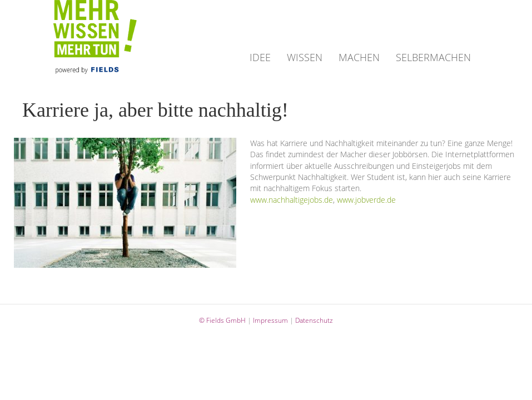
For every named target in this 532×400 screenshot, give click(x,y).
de (329, 200)
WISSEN (305, 57)
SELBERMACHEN (433, 57)
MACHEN (359, 57)
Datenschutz (314, 320)
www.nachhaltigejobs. (287, 200)
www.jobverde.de (366, 200)
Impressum (270, 320)
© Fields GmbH (222, 320)
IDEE (260, 57)
